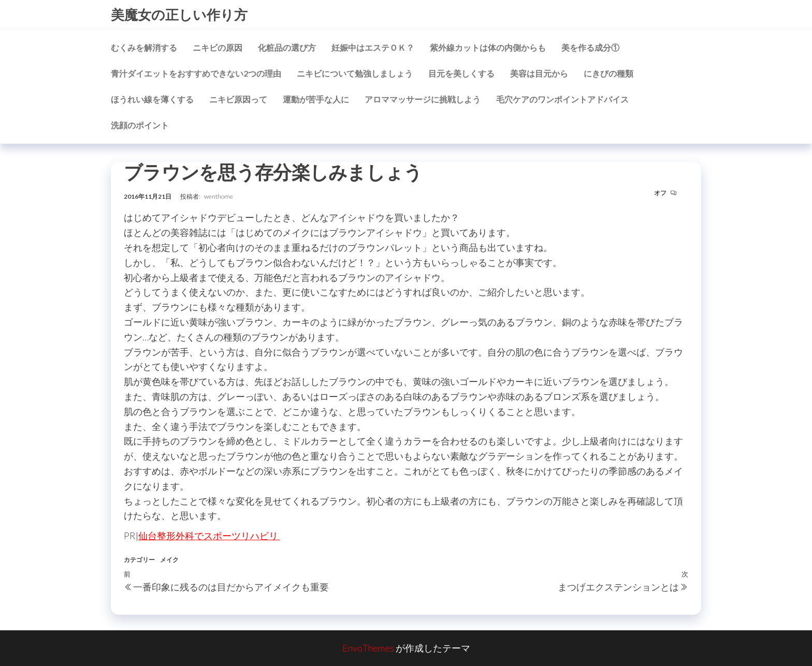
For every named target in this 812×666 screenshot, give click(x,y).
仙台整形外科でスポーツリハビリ (209, 536)
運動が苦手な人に (316, 99)
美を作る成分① (590, 47)
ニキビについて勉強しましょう (355, 73)
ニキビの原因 (218, 47)
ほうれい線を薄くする (152, 99)
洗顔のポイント (140, 125)
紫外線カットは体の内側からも (488, 47)
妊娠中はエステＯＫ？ (373, 47)
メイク (169, 560)
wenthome (219, 196)
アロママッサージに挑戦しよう (423, 99)
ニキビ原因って (238, 99)
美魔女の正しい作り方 (179, 14)
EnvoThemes (368, 648)
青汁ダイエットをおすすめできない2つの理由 (196, 73)
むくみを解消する (144, 47)
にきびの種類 (608, 73)
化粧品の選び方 (287, 47)
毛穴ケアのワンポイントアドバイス (562, 99)
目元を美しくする (461, 73)
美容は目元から (539, 73)
